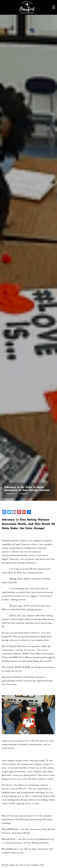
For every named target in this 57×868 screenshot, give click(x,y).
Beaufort (24, 494)
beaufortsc (11, 494)
